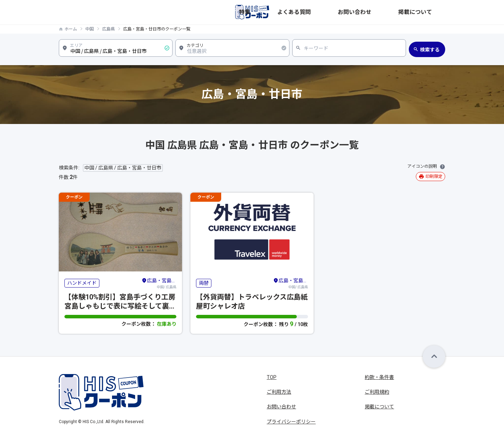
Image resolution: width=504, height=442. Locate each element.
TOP (272, 377)
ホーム (71, 29)
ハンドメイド (82, 283)
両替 (204, 283)
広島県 (108, 29)
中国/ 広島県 (159, 283)
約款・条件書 (379, 377)
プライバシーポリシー (291, 422)
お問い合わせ (393, 12)
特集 (327, 12)
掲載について (430, 12)
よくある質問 (355, 12)
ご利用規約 (377, 392)
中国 (90, 29)
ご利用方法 (279, 392)
